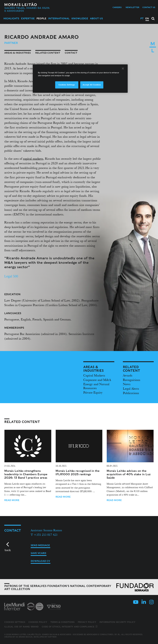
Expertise (28, 18)
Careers (117, 7)
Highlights (11, 18)
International (59, 18)
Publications (131, 393)
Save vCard (38, 553)
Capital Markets (94, 375)
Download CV (40, 561)
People (41, 18)
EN (147, 18)
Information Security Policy (117, 622)
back (8, 550)
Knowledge (80, 18)
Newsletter (132, 7)
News (127, 384)
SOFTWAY (52, 637)
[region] (80, 79)
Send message (40, 545)
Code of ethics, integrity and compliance (70, 627)
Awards (128, 375)
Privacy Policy (87, 622)
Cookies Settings (15, 622)
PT (142, 18)
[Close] (123, 68)
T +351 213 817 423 (44, 535)
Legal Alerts (131, 388)
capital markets (33, 159)
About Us (96, 18)
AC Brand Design (24, 637)
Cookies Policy (38, 622)
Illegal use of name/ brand (21, 627)
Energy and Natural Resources (96, 386)
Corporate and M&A (97, 380)
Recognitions (132, 380)
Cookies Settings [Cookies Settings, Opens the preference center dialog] (67, 85)
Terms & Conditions (62, 622)
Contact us (149, 7)
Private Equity (93, 392)
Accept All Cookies (92, 85)
